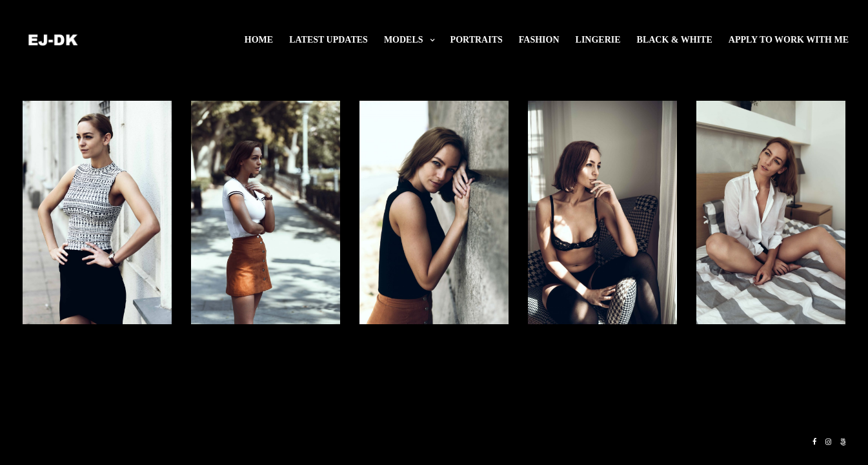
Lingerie (598, 40)
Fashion (539, 40)
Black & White (675, 40)
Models (404, 40)
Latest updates (328, 40)
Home (259, 40)
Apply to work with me (789, 40)
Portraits (477, 40)
